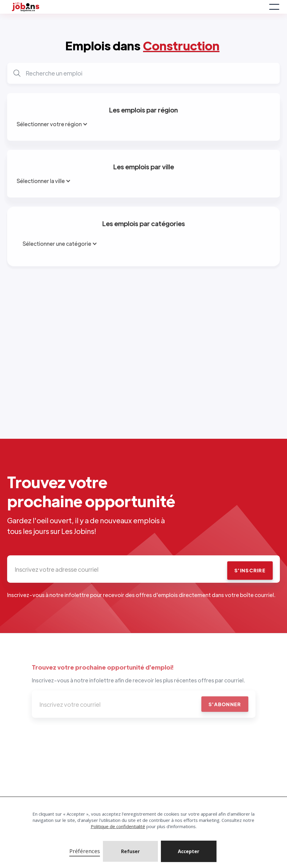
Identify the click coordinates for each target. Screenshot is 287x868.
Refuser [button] (130, 851)
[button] (189, 851)
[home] (138, 7)
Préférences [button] (85, 851)
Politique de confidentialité (118, 826)
